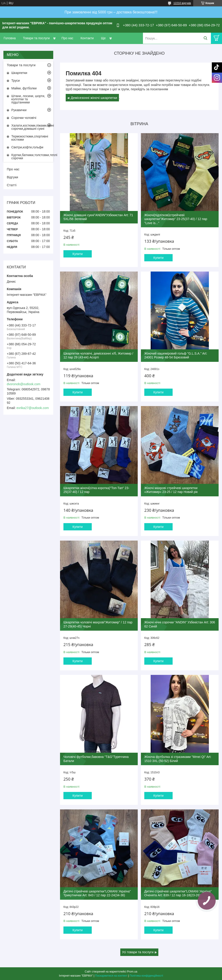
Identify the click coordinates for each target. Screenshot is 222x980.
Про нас (67, 38)
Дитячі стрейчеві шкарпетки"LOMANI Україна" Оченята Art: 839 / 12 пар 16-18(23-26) (178, 893)
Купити (78, 254)
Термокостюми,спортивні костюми (30, 138)
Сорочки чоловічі (24, 118)
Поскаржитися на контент (111, 976)
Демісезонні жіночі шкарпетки (94, 98)
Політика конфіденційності (146, 976)
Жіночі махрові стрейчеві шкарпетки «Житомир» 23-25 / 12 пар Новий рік (171, 490)
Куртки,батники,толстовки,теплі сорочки (32, 157)
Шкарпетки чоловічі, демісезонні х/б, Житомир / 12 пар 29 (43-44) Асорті (98, 355)
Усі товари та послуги (138, 952)
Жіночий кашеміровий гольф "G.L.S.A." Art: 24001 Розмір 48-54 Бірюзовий (176, 355)
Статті (12, 185)
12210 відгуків (182, 3)
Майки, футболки (24, 88)
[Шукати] (205, 38)
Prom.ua (132, 972)
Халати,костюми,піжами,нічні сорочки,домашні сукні (32, 127)
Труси (16, 81)
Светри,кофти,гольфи (27, 147)
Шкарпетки (19, 73)
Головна (10, 38)
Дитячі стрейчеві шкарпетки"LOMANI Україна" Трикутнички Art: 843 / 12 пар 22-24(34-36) (97, 893)
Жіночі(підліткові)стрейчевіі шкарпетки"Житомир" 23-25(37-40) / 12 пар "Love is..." (176, 219)
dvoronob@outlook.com (24, 384)
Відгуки (12, 177)
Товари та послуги (36, 38)
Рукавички (19, 110)
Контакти (87, 38)
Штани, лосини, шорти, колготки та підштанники (28, 99)
